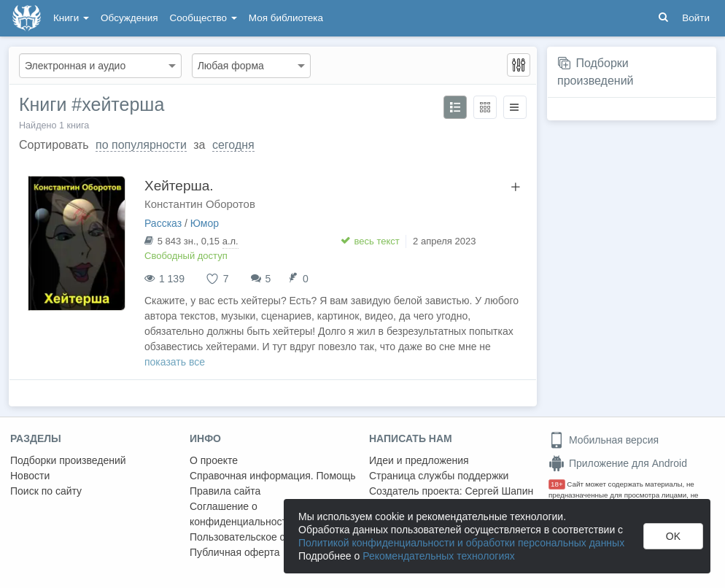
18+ (557, 484)
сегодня (233, 145)
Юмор (205, 223)
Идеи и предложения (419, 460)
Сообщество (203, 18)
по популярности (141, 145)
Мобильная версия (604, 440)
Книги (71, 18)
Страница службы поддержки (439, 476)
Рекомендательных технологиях (439, 556)
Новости (30, 476)
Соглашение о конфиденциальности (241, 514)
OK (673, 536)
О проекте (214, 460)
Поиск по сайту (46, 491)
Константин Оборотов (200, 204)
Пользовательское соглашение (263, 537)
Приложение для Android (618, 463)
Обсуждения (129, 18)
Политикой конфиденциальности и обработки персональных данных (461, 543)
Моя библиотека (286, 18)
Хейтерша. (179, 186)
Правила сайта (225, 491)
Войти (696, 18)
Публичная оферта (235, 552)
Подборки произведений (68, 460)
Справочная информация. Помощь (273, 476)
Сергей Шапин (499, 491)
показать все (175, 362)
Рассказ (163, 223)
